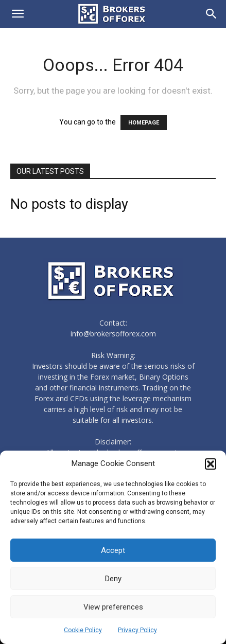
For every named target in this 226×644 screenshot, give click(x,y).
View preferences (113, 607)
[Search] (212, 14)
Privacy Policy (137, 630)
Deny (113, 579)
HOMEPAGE (144, 123)
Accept (113, 550)
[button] (211, 464)
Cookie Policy (83, 630)
